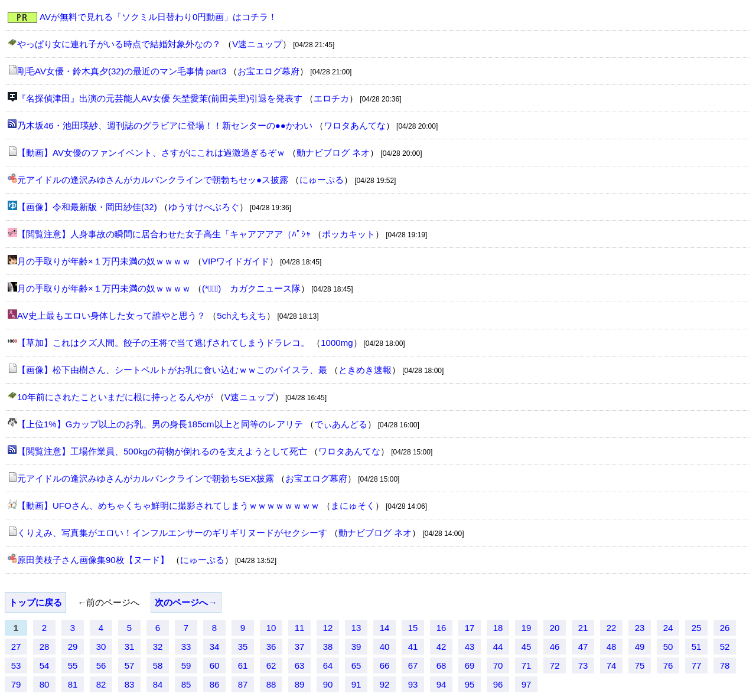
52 (725, 647)
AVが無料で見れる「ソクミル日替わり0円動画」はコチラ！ (158, 17)
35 (243, 647)
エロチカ (331, 98)
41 (413, 647)
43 (470, 647)
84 (158, 684)
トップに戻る (35, 602)
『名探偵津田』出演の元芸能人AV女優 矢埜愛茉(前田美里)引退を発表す (160, 98)
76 (668, 665)
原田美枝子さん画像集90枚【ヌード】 (93, 560)
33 (186, 647)
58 (158, 665)
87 (243, 684)
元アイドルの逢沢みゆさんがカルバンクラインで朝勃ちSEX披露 (146, 478)
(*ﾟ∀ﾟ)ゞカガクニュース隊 (251, 288)
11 (300, 628)
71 (527, 665)
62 (271, 665)
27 (16, 647)
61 (243, 665)
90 (328, 684)
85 (186, 684)
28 (45, 647)
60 (215, 665)
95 (470, 684)
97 (527, 684)
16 (441, 628)
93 (413, 684)
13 (356, 628)
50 (668, 647)
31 (130, 647)
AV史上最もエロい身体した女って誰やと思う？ (111, 315)
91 (356, 684)
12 (328, 628)
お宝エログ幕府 (268, 71)
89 (300, 684)
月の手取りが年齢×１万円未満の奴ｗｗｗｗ (104, 261)
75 (640, 665)
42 (441, 647)
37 (300, 647)
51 (697, 647)
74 (612, 665)
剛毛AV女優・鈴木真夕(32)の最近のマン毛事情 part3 (122, 71)
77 (697, 665)
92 (385, 684)
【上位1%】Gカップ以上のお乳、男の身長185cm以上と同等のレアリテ (160, 424)
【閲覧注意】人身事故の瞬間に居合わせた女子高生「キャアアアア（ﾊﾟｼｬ (164, 234)
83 (130, 684)
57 (130, 665)
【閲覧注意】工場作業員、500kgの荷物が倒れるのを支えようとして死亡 (162, 451)
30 (101, 647)
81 (73, 684)
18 (498, 628)
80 (45, 684)
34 (215, 647)
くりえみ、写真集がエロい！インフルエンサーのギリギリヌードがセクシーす (172, 533)
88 (271, 684)
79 (16, 684)
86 (215, 684)
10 (271, 628)
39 (356, 647)
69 (470, 665)
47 (583, 647)
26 (725, 628)
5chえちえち (242, 315)
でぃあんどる (341, 424)
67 (413, 665)
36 (271, 647)
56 (101, 665)
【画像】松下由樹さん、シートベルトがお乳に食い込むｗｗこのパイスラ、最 (172, 370)
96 (498, 684)
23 (640, 628)
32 (158, 647)
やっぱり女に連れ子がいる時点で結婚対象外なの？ (119, 44)
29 (73, 647)
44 (498, 647)
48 (612, 647)
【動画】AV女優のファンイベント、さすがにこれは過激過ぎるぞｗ (151, 153)
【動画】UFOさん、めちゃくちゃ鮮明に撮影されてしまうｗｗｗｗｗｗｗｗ (168, 506)
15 (413, 628)
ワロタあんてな (355, 125)
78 (725, 665)
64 (328, 665)
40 (385, 647)
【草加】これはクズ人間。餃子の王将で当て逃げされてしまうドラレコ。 (163, 343)
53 (16, 665)
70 (498, 665)
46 (555, 647)
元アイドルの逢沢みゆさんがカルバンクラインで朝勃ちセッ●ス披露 (153, 180)
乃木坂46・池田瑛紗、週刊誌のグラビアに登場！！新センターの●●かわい (165, 125)
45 (527, 647)
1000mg (337, 343)
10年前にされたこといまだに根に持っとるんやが (115, 397)
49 (640, 647)
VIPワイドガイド (236, 261)
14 (385, 628)
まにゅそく (353, 506)
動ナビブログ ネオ (333, 153)
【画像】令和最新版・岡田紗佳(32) (87, 207)
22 (612, 628)
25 (697, 628)
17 (470, 628)
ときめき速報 (365, 370)
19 (527, 628)
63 (300, 665)
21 (583, 628)
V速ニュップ (257, 44)
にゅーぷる (322, 180)
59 (186, 665)
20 (555, 628)
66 (385, 665)
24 (668, 628)
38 (328, 647)
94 (441, 684)
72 (555, 665)
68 (441, 665)
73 (583, 665)
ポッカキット (348, 234)
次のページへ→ (186, 602)
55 (73, 665)
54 (45, 665)
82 (101, 684)
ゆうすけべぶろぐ (204, 207)
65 (356, 665)
